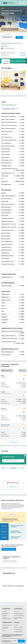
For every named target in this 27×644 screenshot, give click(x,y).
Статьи (15, 611)
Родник (3, 392)
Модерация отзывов (18, 631)
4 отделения (6, 47)
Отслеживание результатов (5, 628)
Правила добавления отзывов (18, 618)
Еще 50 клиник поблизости (10, 29)
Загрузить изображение (19, 616)
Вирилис (4, 408)
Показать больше (13, 442)
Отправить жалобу (18, 629)
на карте (5, 45)
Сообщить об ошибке (18, 627)
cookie (11, 641)
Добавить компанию (18, 613)
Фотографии (6, 61)
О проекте (4, 611)
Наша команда (5, 613)
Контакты (16, 625)
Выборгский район (8, 53)
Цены (12, 61)
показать (19, 37)
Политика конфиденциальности (7, 618)
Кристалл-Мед (5, 425)
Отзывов (14, 26)
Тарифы (4, 630)
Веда (2, 375)
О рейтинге (4, 616)
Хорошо (21, 641)
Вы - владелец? (7, 34)
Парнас (5, 55)
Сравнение (18, 61)
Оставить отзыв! (13, 487)
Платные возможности (7, 625)
